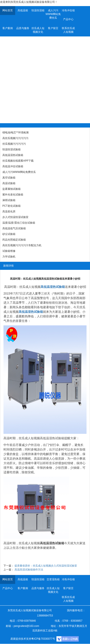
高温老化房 (9, 211)
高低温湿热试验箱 (13, 155)
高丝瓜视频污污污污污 (15, 138)
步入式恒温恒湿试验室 (15, 217)
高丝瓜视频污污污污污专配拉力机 (22, 245)
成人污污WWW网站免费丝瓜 (53, 14)
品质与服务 (23, 28)
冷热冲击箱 (68, 10)
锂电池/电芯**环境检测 (16, 133)
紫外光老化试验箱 (13, 195)
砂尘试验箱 (9, 234)
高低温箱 (23, 10)
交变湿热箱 (53, 579)
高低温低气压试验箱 (14, 228)
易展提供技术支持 (21, 639)
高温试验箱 (9, 183)
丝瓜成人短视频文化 (38, 30)
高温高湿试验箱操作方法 (29, 570)
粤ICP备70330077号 (43, 639)
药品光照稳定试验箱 (14, 240)
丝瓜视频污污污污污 (14, 144)
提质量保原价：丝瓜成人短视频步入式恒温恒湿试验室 (46, 566)
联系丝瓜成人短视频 (68, 30)
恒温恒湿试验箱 (11, 149)
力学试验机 (9, 257)
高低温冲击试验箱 (13, 166)
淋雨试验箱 (9, 200)
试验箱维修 (9, 251)
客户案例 (8, 28)
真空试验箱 (9, 178)
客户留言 (53, 28)
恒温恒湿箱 (38, 10)
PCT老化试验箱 (11, 206)
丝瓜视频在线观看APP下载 (18, 161)
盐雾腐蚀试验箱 (11, 189)
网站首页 (8, 10)
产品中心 (68, 19)
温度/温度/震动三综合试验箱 (19, 223)
